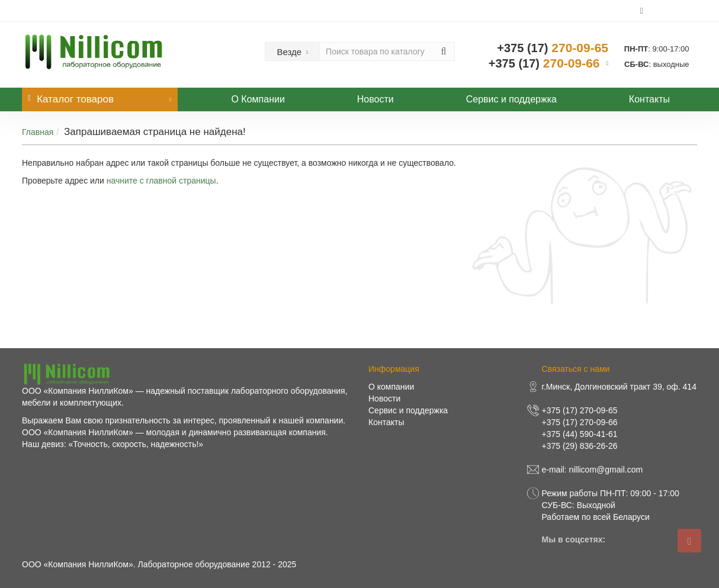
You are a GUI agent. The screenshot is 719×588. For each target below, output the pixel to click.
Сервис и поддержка (511, 99)
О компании (391, 387)
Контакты (649, 99)
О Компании (258, 99)
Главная (38, 132)
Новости (375, 99)
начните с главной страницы (161, 181)
